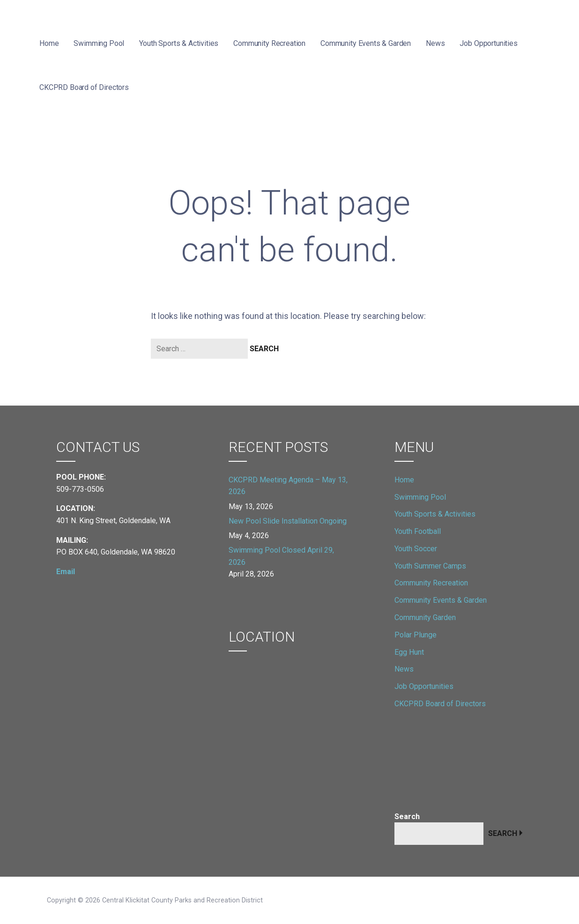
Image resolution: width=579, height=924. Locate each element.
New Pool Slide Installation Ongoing (288, 521)
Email (66, 572)
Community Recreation (269, 43)
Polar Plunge (416, 635)
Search (407, 817)
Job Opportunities (488, 43)
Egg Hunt (409, 652)
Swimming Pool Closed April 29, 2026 (281, 556)
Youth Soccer (416, 549)
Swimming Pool (99, 43)
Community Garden (425, 617)
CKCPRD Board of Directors (84, 87)
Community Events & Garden (366, 43)
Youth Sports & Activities (179, 43)
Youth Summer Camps (430, 566)
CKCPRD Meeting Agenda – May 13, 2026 (288, 486)
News (435, 43)
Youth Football (418, 531)
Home (49, 43)
